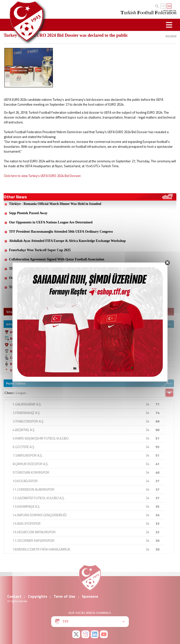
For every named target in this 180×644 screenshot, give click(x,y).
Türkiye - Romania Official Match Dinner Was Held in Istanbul (55, 204)
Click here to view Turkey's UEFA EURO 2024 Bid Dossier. (43, 176)
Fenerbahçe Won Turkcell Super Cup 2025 (40, 250)
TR (163, 6)
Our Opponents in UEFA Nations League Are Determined (51, 222)
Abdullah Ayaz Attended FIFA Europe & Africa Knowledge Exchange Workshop (67, 241)
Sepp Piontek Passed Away (28, 213)
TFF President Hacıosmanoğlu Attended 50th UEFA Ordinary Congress (61, 232)
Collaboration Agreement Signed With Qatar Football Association (57, 259)
